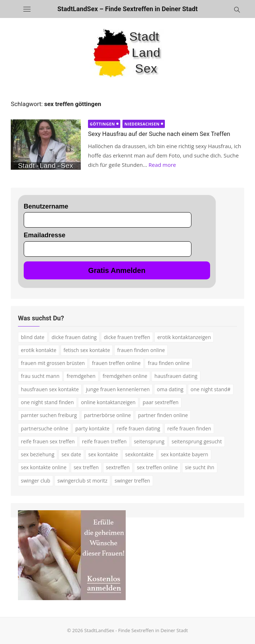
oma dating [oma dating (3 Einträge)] (170, 389)
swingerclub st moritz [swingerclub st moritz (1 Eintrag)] (82, 481)
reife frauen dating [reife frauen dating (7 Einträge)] (138, 428)
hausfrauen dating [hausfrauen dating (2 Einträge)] (176, 376)
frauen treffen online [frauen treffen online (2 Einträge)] (116, 363)
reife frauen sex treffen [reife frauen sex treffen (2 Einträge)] (48, 441)
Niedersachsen (142, 124)
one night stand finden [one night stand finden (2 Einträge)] (47, 402)
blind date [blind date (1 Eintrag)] (33, 337)
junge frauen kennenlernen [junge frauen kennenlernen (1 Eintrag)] (118, 389)
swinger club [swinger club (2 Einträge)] (36, 481)
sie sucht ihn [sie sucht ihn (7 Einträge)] (200, 467)
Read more (162, 165)
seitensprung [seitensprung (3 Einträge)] (149, 441)
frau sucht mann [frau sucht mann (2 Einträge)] (40, 376)
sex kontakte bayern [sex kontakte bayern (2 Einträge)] (185, 454)
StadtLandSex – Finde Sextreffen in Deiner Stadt (128, 9)
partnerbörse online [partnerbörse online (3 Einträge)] (108, 415)
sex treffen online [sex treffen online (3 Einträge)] (157, 467)
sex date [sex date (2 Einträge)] (71, 454)
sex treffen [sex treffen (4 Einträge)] (86, 467)
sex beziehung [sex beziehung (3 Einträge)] (38, 454)
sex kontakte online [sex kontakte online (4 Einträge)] (44, 467)
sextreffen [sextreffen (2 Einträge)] (118, 467)
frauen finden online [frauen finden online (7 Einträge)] (141, 350)
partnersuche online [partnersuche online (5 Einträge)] (45, 428)
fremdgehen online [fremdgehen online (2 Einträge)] (125, 376)
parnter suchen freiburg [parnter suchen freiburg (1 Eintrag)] (49, 415)
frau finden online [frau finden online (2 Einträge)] (168, 363)
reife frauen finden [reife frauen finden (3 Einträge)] (189, 428)
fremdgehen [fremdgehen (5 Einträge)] (81, 376)
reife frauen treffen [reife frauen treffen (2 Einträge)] (104, 441)
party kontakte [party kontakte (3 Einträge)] (92, 428)
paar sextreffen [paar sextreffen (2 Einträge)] (161, 402)
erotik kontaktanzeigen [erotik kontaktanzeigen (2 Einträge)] (184, 337)
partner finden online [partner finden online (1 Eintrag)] (163, 415)
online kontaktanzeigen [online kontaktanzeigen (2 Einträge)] (108, 402)
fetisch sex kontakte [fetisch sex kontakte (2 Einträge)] (87, 350)
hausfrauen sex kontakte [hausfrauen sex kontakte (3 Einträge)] (50, 389)
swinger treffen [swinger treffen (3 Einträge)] (132, 481)
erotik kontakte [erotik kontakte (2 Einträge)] (39, 350)
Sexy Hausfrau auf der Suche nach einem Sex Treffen (159, 134)
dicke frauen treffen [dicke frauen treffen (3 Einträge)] (127, 337)
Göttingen (102, 124)
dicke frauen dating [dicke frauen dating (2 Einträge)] (74, 337)
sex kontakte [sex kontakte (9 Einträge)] (103, 454)
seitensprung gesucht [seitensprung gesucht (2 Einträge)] (197, 441)
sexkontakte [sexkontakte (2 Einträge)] (140, 454)
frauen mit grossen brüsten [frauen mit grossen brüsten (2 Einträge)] (53, 363)
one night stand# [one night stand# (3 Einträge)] (211, 389)
